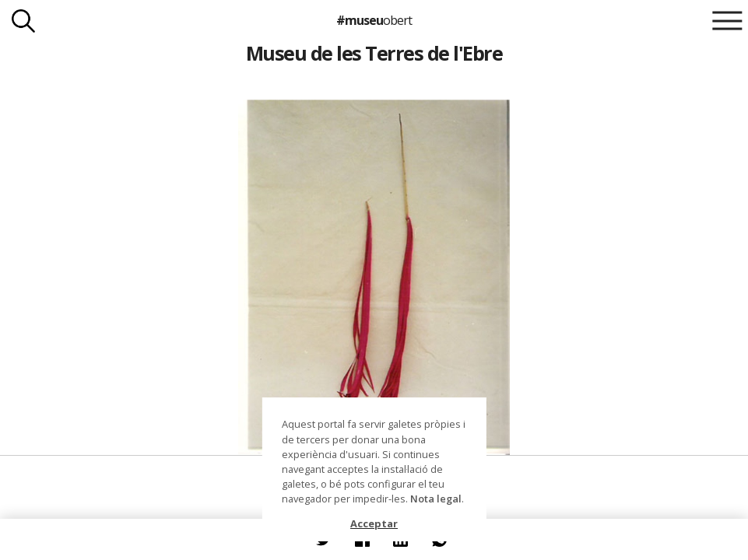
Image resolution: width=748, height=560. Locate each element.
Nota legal (436, 499)
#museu (374, 20)
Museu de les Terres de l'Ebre (374, 53)
